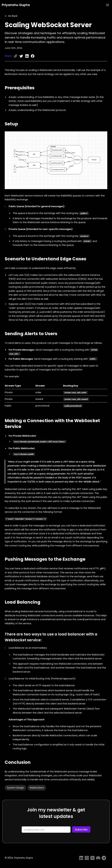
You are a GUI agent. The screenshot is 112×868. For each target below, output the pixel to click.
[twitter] (21, 56)
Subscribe (81, 829)
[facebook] (33, 56)
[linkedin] (27, 56)
